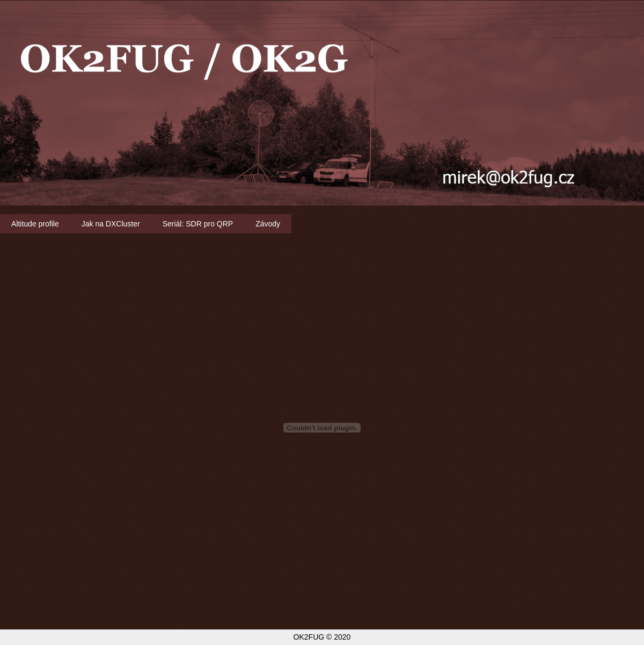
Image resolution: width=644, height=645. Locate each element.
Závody (268, 224)
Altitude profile (35, 224)
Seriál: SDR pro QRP (198, 224)
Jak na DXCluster (111, 224)
